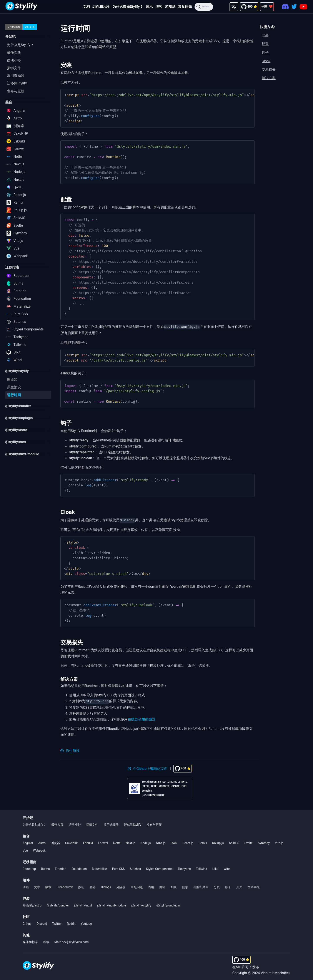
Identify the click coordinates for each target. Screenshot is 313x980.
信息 (185, 886)
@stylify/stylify (141, 904)
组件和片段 (101, 7)
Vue (25, 849)
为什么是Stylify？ (34, 823)
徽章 (48, 886)
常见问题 (185, 7)
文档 (86, 7)
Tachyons (184, 868)
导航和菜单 (201, 886)
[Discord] (285, 7)
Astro (42, 842)
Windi (227, 868)
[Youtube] (303, 7)
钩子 (265, 53)
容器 (93, 886)
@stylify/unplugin (168, 904)
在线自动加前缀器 (142, 718)
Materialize (99, 868)
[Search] (204, 7)
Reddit (71, 922)
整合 (26, 835)
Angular (28, 842)
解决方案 (269, 78)
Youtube (86, 922)
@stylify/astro (32, 904)
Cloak (266, 61)
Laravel (103, 842)
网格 (162, 886)
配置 (265, 44)
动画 (26, 886)
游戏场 (170, 7)
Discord (42, 922)
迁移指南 (30, 861)
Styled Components (159, 868)
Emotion (61, 868)
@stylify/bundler (58, 904)
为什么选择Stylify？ (128, 7)
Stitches (135, 868)
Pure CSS (118, 868)
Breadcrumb (65, 886)
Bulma (45, 868)
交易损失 (269, 70)
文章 (37, 886)
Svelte (248, 842)
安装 (265, 35)
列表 (174, 886)
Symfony (264, 842)
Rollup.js (218, 842)
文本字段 (254, 886)
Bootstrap (29, 868)
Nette (117, 842)
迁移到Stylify (133, 823)
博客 (159, 7)
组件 (26, 879)
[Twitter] (294, 7)
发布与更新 (154, 823)
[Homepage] (22, 7)
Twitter (57, 922)
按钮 (81, 886)
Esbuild (88, 842)
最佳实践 (57, 823)
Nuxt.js (161, 842)
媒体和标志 (30, 941)
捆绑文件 (92, 823)
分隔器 (121, 886)
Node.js (146, 842)
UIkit (215, 868)
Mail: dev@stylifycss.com (72, 941)
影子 (228, 886)
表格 (151, 886)
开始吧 (28, 817)
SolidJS (234, 842)
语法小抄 (75, 823)
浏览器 (55, 842)
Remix (203, 842)
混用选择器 (111, 823)
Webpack (39, 849)
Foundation (79, 868)
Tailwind (201, 868)
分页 (217, 886)
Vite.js (279, 842)
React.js (188, 842)
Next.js (131, 842)
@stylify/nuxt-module (112, 904)
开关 (239, 886)
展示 (149, 7)
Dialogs (106, 886)
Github (27, 922)
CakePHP (72, 842)
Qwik (174, 842)
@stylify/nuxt (83, 904)
